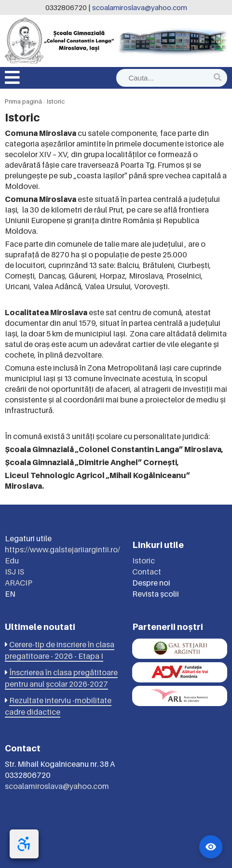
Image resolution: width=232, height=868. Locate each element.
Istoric (56, 101)
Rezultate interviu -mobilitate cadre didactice (58, 706)
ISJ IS (14, 572)
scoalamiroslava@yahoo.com (140, 7)
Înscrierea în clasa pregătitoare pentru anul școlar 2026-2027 (61, 678)
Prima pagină (23, 101)
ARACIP (19, 583)
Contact (147, 572)
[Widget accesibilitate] (211, 847)
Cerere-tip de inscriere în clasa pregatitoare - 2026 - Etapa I (60, 650)
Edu (12, 561)
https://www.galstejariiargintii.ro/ (62, 549)
